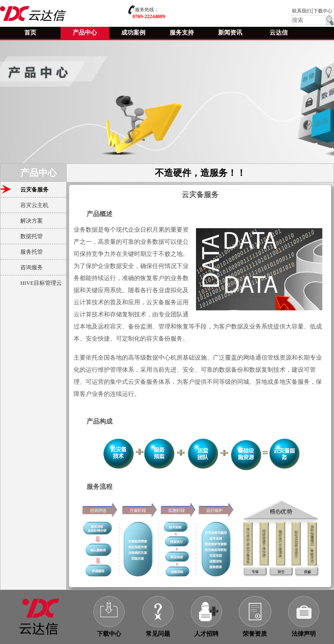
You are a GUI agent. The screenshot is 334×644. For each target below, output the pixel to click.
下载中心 (323, 11)
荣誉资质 (255, 634)
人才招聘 (206, 634)
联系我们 (302, 11)
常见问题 (158, 634)
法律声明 (304, 634)
